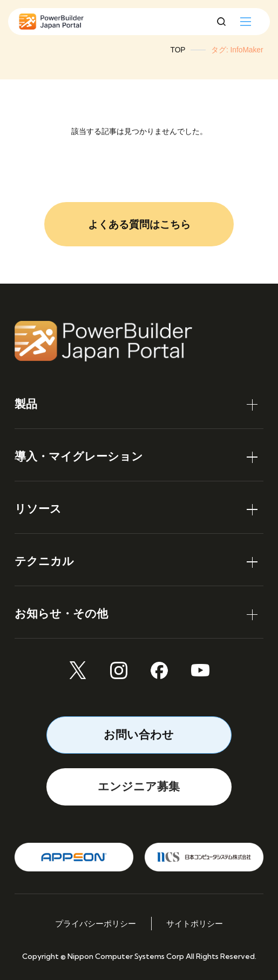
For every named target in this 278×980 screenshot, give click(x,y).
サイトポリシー (195, 924)
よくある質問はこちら (139, 224)
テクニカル (44, 561)
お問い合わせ (139, 734)
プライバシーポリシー (96, 924)
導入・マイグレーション (79, 456)
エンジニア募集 (139, 786)
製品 (26, 404)
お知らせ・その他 (61, 613)
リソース (38, 509)
